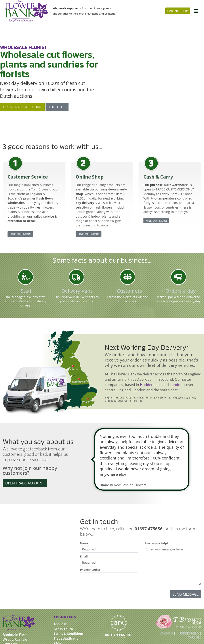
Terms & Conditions (69, 599)
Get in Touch (63, 594)
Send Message (186, 559)
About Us (61, 589)
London (176, 350)
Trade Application (67, 604)
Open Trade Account (22, 90)
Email (84, 522)
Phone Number (90, 535)
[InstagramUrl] (15, 631)
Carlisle (195, 603)
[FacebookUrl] (6, 631)
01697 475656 (14, 622)
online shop (178, 11)
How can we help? (156, 508)
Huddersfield (151, 350)
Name (84, 508)
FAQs (57, 609)
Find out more (20, 199)
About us (57, 90)
